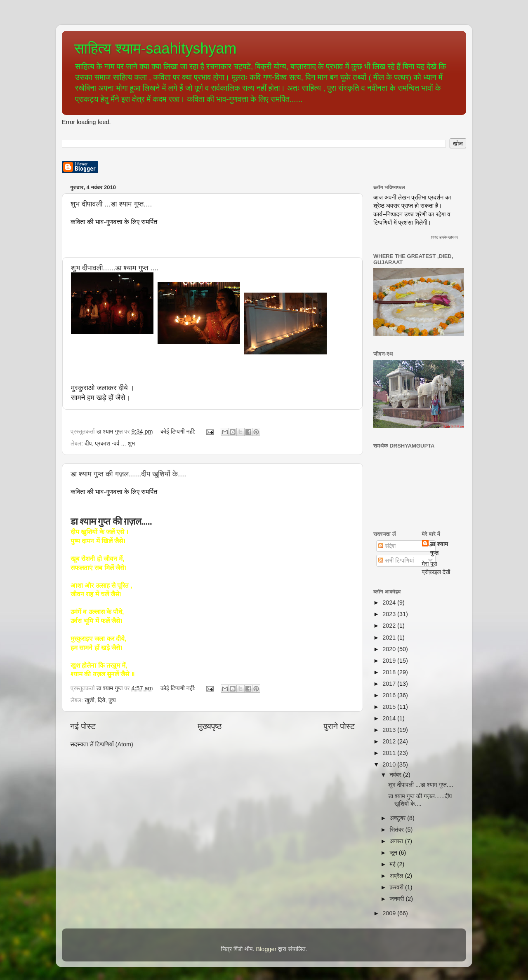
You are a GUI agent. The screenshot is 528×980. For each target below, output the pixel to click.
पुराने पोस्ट (339, 726)
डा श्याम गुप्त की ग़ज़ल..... (111, 522)
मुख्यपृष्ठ (210, 726)
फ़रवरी (397, 887)
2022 (390, 626)
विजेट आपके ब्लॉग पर (444, 237)
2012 (390, 741)
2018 (390, 672)
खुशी (90, 700)
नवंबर (397, 775)
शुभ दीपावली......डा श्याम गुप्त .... (115, 268)
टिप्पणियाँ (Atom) (114, 744)
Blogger (266, 949)
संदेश (387, 546)
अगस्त (397, 841)
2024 (390, 603)
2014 (390, 718)
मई (394, 864)
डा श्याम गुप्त (439, 548)
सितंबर (398, 830)
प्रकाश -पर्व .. (110, 443)
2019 (390, 661)
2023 (390, 614)
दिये (101, 700)
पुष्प (112, 700)
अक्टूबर (399, 818)
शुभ (132, 443)
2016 (390, 695)
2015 (390, 707)
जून (394, 853)
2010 (390, 764)
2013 (390, 730)
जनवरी (398, 899)
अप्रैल (397, 876)
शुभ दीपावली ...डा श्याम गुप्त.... (111, 204)
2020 (390, 649)
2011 (390, 753)
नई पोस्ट (83, 726)
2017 (390, 684)
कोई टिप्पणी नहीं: (179, 431)
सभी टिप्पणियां (396, 560)
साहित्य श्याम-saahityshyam (156, 48)
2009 (390, 913)
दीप (88, 443)
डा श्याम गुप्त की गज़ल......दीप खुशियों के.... (128, 474)
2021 (390, 638)
